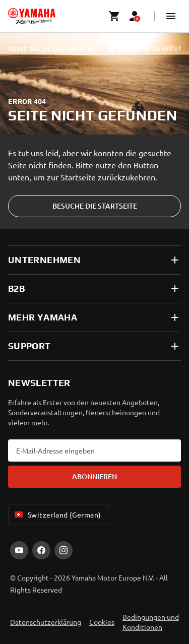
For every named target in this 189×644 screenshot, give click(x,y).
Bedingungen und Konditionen (151, 622)
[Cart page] (114, 16)
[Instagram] (64, 550)
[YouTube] (19, 550)
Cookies (102, 622)
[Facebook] (41, 550)
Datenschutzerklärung (46, 622)
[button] (171, 16)
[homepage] (32, 16)
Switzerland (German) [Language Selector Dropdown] (57, 514)
